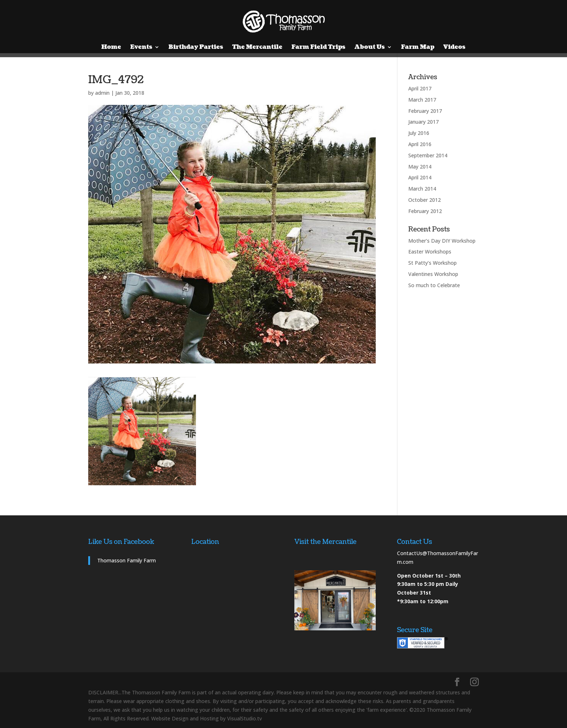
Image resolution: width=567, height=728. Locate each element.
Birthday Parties (196, 48)
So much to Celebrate (434, 285)
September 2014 (428, 155)
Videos (454, 48)
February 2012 (425, 211)
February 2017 (425, 111)
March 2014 (422, 189)
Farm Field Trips (318, 48)
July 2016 (419, 133)
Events (141, 48)
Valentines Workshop (433, 274)
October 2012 (425, 200)
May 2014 (420, 167)
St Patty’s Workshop (432, 263)
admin (102, 93)
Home (111, 48)
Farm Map (418, 48)
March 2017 (422, 100)
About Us (370, 48)
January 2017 (423, 122)
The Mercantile (257, 48)
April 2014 (420, 177)
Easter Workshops (430, 252)
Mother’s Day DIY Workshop (442, 241)
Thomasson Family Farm (127, 560)
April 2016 (420, 144)
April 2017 (420, 88)
